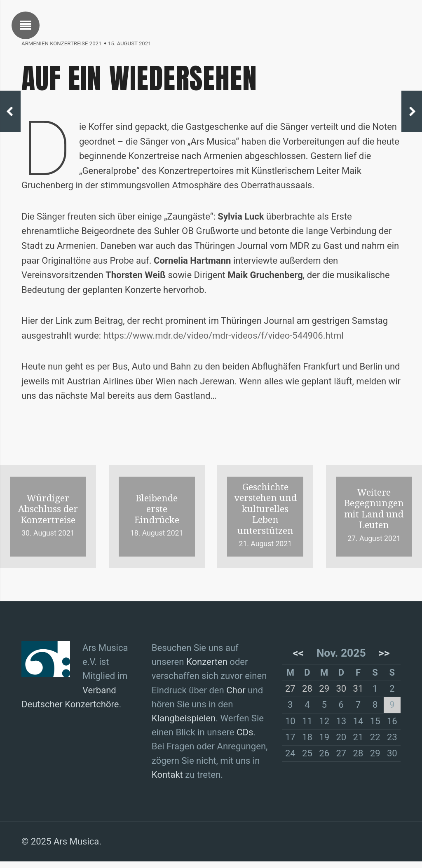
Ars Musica (77, 848)
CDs (247, 738)
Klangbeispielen (184, 723)
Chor (238, 695)
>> (384, 656)
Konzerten (208, 666)
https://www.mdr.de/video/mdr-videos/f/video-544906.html (227, 339)
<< (299, 656)
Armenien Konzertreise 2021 (62, 44)
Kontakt (168, 781)
